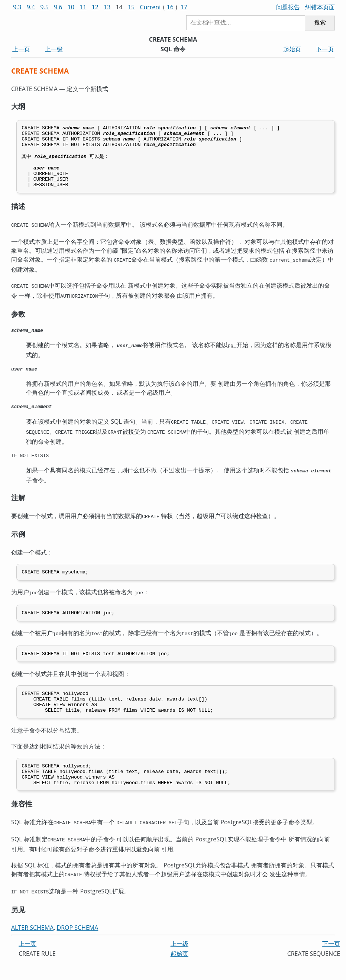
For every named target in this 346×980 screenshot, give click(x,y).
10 (71, 7)
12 (95, 7)
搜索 (320, 22)
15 (131, 7)
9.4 (31, 7)
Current (150, 7)
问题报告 (288, 7)
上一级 (54, 49)
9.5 (44, 7)
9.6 (58, 7)
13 (107, 7)
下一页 (325, 49)
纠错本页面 (320, 7)
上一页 (21, 49)
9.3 (17, 7)
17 (184, 7)
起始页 (292, 49)
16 (170, 7)
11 (83, 7)
